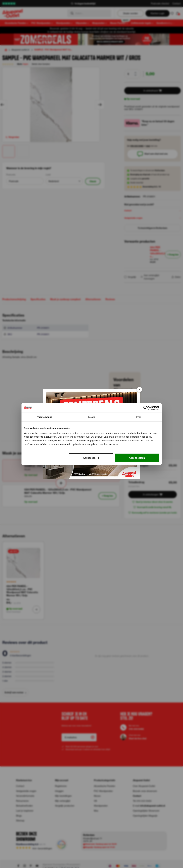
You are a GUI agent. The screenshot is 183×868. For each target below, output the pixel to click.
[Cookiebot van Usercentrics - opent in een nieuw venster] (146, 408)
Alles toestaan (137, 458)
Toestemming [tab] (45, 417)
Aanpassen (91, 458)
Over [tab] (138, 417)
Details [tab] (92, 417)
